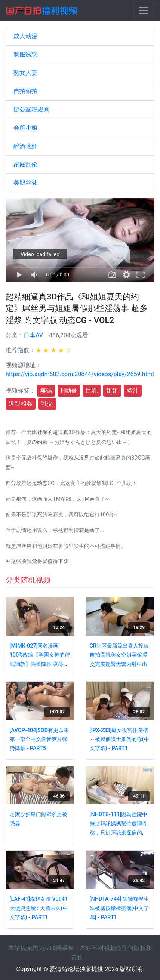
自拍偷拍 (25, 91)
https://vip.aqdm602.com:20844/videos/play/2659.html (80, 374)
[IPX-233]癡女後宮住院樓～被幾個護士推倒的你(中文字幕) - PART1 (119, 740)
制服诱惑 (25, 54)
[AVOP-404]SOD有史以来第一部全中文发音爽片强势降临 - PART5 (39, 740)
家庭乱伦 (25, 164)
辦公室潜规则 (31, 109)
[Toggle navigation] (144, 10)
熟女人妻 (25, 73)
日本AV (33, 335)
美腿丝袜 (25, 183)
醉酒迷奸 (25, 146)
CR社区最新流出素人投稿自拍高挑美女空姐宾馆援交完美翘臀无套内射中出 (119, 655)
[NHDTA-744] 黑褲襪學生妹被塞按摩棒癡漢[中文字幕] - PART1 (119, 908)
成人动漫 (25, 36)
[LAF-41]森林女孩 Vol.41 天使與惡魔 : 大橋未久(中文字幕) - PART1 (39, 908)
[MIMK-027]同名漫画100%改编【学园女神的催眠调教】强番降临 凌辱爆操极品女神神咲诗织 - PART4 (40, 664)
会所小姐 (25, 128)
